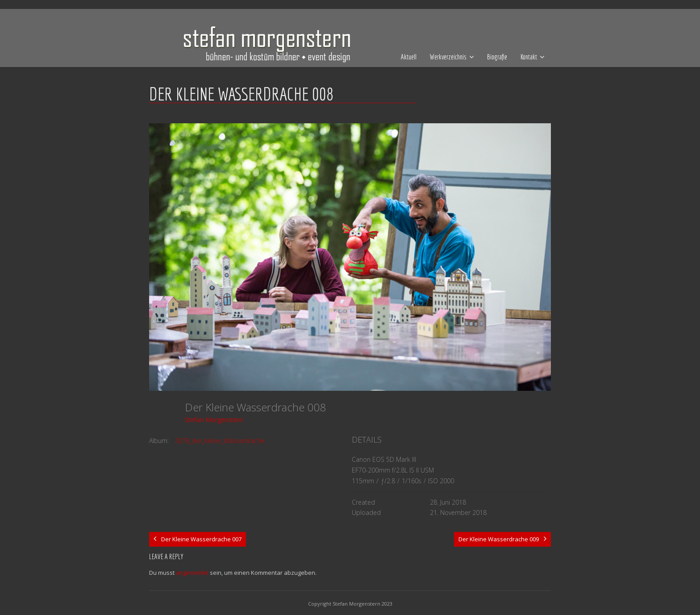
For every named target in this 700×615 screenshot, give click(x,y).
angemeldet (192, 573)
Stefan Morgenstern (214, 420)
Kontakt (529, 57)
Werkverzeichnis (448, 57)
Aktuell (409, 57)
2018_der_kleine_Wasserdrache (220, 441)
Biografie (497, 57)
